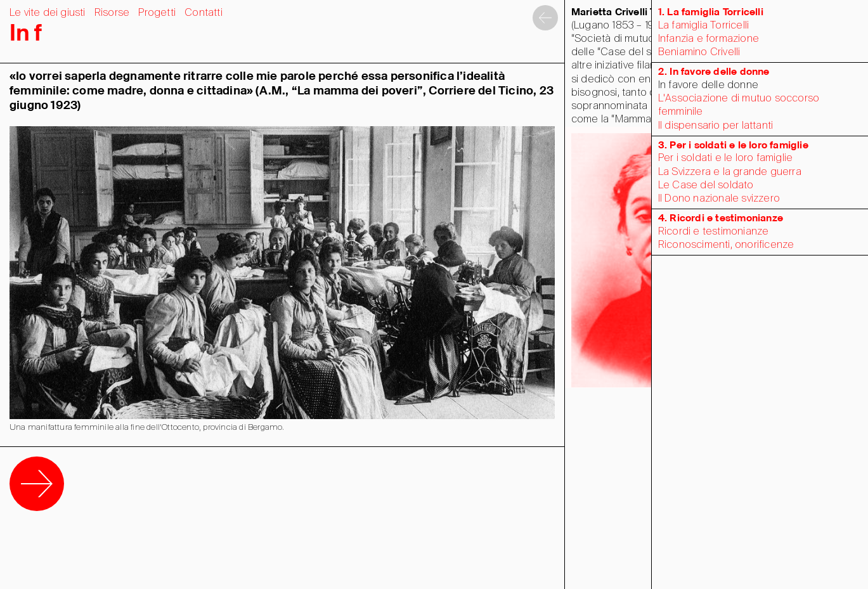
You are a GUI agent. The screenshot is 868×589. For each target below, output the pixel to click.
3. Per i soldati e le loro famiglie (733, 146)
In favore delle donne (708, 85)
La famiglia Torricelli (703, 26)
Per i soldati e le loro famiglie (725, 158)
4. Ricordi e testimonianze (721, 218)
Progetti (157, 13)
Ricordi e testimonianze (714, 232)
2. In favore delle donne (714, 72)
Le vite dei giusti (48, 13)
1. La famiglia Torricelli (711, 12)
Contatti (204, 13)
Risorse (112, 13)
